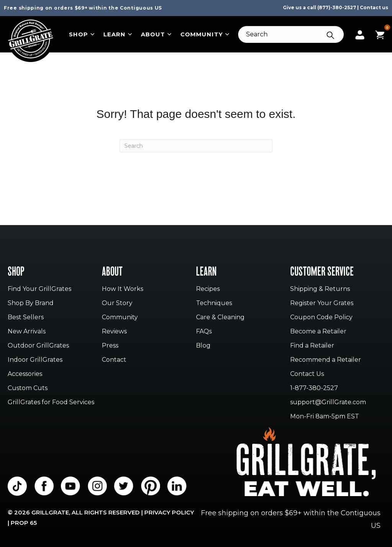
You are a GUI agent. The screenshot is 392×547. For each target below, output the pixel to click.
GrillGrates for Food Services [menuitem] (51, 402)
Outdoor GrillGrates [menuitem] (38, 346)
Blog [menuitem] (203, 346)
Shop (82, 34)
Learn (118, 34)
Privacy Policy (169, 512)
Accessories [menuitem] (25, 374)
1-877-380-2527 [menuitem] (314, 388)
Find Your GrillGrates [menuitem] (39, 289)
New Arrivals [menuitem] (27, 332)
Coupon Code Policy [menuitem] (321, 318)
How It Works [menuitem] (122, 289)
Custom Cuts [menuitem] (28, 388)
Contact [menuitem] (114, 360)
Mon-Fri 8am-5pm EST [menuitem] (325, 417)
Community (205, 34)
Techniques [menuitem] (214, 303)
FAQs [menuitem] (204, 332)
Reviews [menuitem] (114, 332)
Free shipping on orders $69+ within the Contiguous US (83, 8)
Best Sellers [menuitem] (26, 318)
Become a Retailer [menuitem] (318, 332)
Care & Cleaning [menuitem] (220, 318)
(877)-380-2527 (337, 7)
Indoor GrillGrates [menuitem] (35, 360)
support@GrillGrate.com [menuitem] (328, 402)
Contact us (374, 7)
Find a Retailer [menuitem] (312, 346)
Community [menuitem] (120, 318)
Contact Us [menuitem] (307, 374)
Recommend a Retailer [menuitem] (326, 360)
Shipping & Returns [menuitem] (320, 289)
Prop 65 (24, 523)
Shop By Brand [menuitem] (31, 303)
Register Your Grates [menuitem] (322, 303)
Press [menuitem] (110, 346)
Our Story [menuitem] (117, 303)
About (156, 34)
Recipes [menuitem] (208, 289)
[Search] (291, 34)
